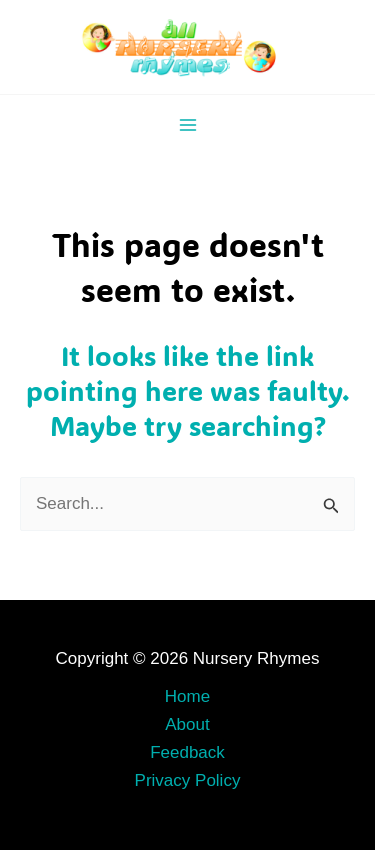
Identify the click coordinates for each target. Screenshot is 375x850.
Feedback (187, 752)
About (187, 724)
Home (187, 696)
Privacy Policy (188, 780)
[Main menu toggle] (188, 125)
